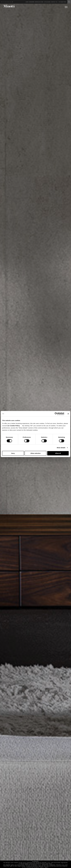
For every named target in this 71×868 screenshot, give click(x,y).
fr (7, 2)
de (5, 2)
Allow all (58, 453)
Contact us (54, 2)
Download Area (39, 2)
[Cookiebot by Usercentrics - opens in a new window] (56, 414)
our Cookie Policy (14, 426)
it (4, 2)
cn (11, 2)
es (9, 2)
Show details (61, 448)
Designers (32, 2)
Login (27, 2)
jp (12, 2)
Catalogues (47, 2)
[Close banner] (68, 414)
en (2, 2)
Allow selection (35, 453)
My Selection (65, 2)
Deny (13, 453)
